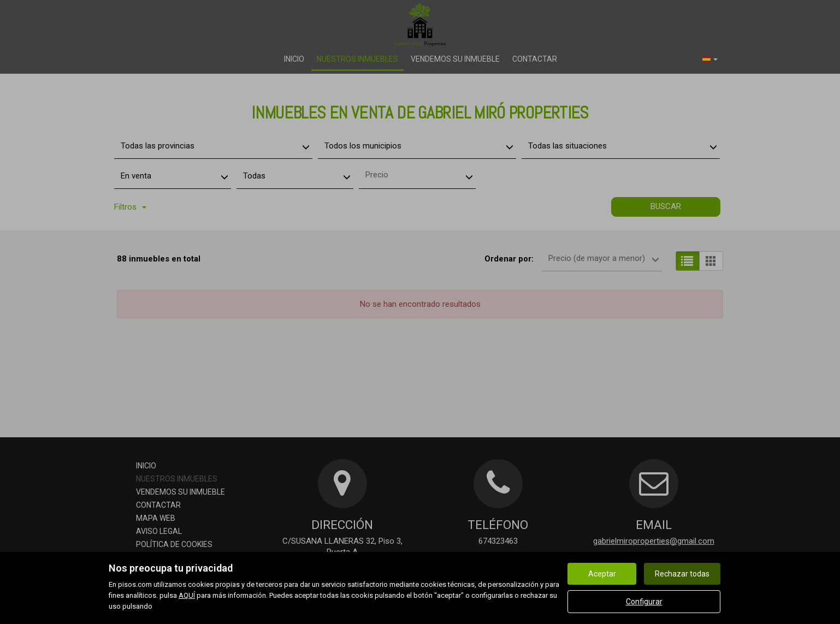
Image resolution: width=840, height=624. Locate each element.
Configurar (644, 602)
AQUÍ (187, 595)
